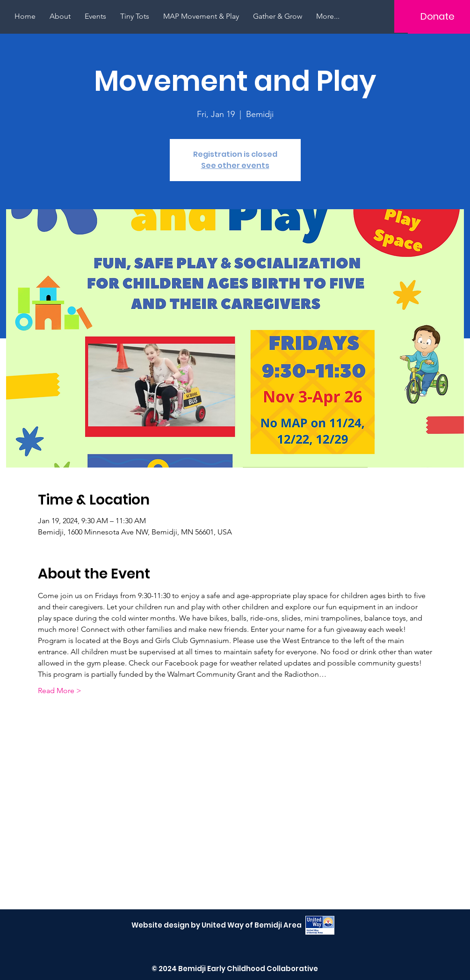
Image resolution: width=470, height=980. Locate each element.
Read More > (60, 691)
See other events (235, 165)
